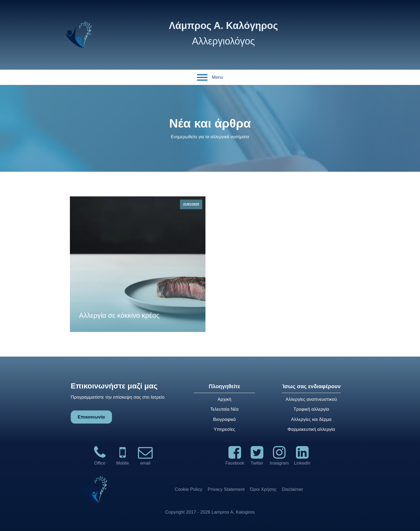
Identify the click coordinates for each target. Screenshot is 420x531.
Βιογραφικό (224, 419)
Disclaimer (293, 489)
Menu (210, 77)
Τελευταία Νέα (224, 409)
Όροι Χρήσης (263, 489)
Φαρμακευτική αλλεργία (311, 429)
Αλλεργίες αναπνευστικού (311, 399)
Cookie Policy (188, 489)
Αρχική (224, 399)
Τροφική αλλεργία (311, 409)
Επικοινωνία (91, 417)
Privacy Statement (226, 489)
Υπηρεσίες (224, 429)
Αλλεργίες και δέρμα (311, 419)
